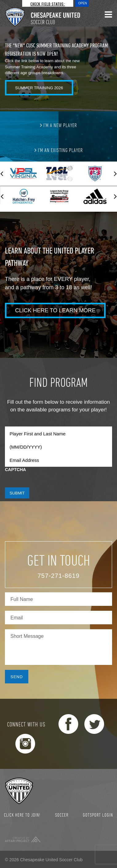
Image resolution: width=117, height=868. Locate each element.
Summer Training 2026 (39, 88)
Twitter (94, 724)
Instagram (25, 744)
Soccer (62, 815)
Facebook (68, 724)
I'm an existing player (59, 150)
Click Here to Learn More (55, 310)
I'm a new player (58, 125)
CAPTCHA (15, 470)
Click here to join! (22, 815)
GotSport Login (98, 815)
